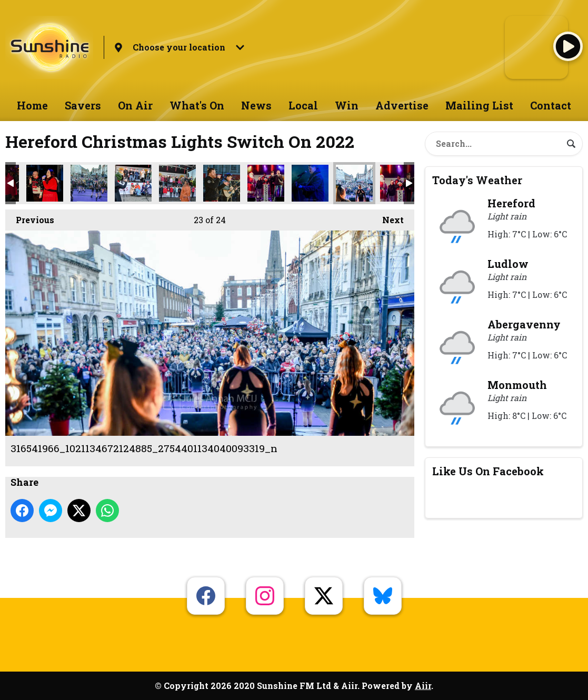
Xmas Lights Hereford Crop (398, 183)
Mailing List (479, 105)
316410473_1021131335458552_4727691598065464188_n (222, 183)
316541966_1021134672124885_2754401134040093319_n (354, 183)
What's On (197, 105)
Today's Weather (477, 180)
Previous (30, 217)
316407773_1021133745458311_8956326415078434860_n (133, 183)
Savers (83, 105)
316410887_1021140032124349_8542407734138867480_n (266, 183)
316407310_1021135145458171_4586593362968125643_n (89, 183)
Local (303, 105)
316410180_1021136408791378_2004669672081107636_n (177, 183)
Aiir (423, 686)
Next (388, 217)
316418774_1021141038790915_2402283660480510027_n (310, 183)
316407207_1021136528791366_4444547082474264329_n (45, 183)
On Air (135, 105)
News (256, 105)
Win (347, 105)
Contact (551, 105)
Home (32, 105)
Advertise (402, 105)
